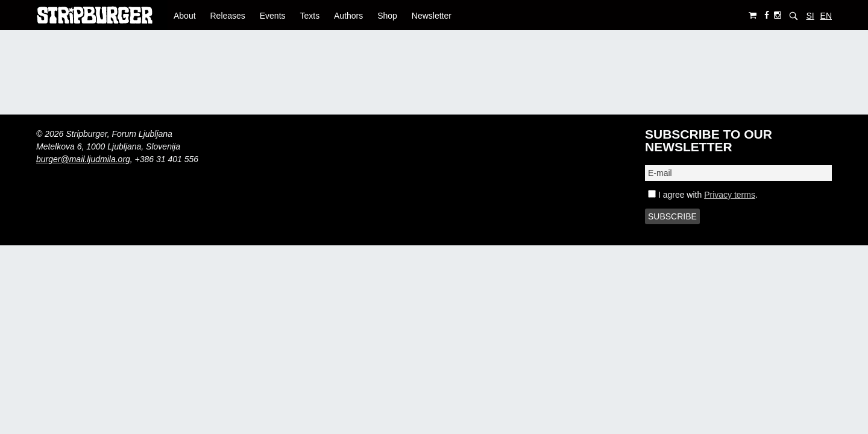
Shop (387, 16)
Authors (348, 16)
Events (273, 16)
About (185, 16)
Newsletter (432, 16)
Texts (310, 16)
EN (826, 16)
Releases (227, 16)
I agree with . (703, 195)
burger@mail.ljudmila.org (83, 159)
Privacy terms (730, 195)
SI (810, 16)
